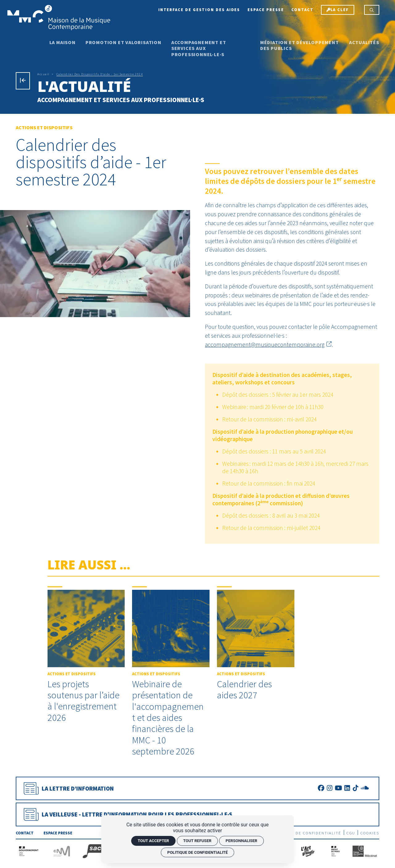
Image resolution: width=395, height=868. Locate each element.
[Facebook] (321, 788)
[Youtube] (338, 788)
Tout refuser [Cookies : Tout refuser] (197, 841)
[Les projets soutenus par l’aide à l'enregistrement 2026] (86, 655)
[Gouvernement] (29, 850)
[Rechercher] (372, 10)
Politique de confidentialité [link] (197, 852)
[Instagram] (330, 788)
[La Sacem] (98, 850)
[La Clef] (338, 10)
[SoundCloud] (365, 788)
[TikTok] (355, 788)
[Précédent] (23, 81)
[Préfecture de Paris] (336, 850)
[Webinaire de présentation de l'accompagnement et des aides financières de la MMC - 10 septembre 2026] (171, 672)
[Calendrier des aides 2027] (256, 643)
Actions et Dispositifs (44, 127)
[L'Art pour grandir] (307, 850)
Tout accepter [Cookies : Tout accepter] (153, 841)
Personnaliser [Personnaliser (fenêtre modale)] (241, 841)
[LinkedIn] (347, 788)
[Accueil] (59, 17)
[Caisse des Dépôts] (365, 850)
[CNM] (62, 850)
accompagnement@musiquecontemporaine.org (268, 345)
